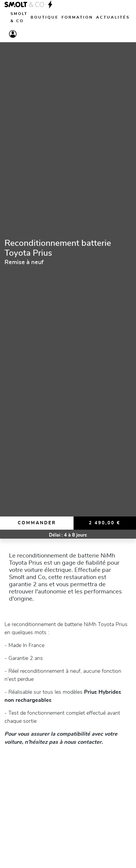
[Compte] (13, 34)
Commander (37, 523)
